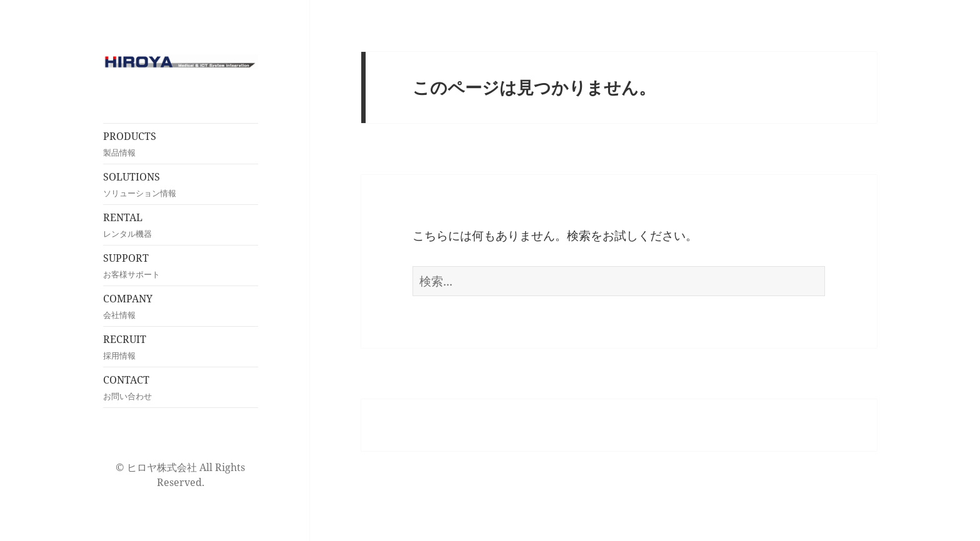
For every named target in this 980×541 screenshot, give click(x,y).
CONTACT (181, 388)
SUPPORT (181, 266)
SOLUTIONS (181, 185)
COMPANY (181, 306)
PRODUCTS (181, 144)
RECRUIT (181, 347)
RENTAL (181, 225)
